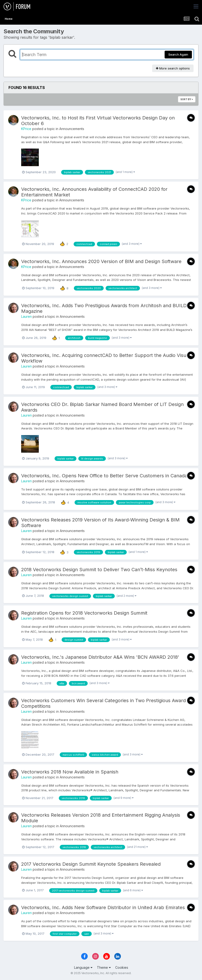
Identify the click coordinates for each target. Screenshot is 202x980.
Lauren (26, 316)
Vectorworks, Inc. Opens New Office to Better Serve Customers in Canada (104, 476)
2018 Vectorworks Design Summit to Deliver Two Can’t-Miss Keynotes (99, 570)
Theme (104, 967)
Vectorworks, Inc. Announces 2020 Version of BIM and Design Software (101, 261)
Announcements (72, 129)
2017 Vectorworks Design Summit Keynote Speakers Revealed (91, 864)
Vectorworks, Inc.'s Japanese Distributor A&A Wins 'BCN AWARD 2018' (100, 657)
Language (83, 967)
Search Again (178, 54)
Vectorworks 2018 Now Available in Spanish (70, 772)
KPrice (26, 129)
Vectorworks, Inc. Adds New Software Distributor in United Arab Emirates (103, 907)
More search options (173, 68)
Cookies (122, 967)
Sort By (187, 99)
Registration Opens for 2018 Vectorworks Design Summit (84, 613)
